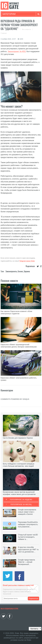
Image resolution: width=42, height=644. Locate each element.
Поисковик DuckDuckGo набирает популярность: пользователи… (28, 524)
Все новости (27, 29)
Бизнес (20, 271)
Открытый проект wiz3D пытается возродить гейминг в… (28, 537)
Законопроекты (11, 271)
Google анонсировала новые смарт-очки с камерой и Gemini (27, 512)
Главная (4, 33)
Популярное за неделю (21, 499)
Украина (27, 271)
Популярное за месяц (21, 504)
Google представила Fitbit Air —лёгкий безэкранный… (26, 562)
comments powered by (15, 399)
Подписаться (33, 598)
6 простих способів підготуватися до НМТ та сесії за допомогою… (28, 550)
